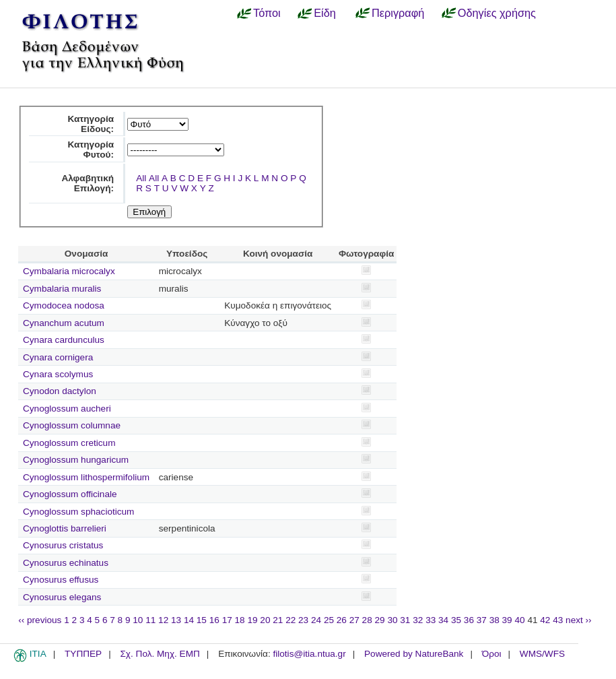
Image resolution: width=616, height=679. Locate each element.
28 (367, 620)
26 (342, 620)
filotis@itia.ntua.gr (309, 654)
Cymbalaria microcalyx (69, 271)
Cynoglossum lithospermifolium (86, 477)
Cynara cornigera (58, 357)
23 (303, 620)
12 (163, 620)
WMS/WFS (542, 654)
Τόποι (267, 13)
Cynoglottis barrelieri (65, 528)
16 (214, 620)
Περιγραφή (398, 13)
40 (519, 620)
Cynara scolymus (58, 374)
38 (494, 620)
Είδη (325, 13)
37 (482, 620)
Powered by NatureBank (414, 654)
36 (469, 620)
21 (278, 620)
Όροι (492, 654)
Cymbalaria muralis (62, 289)
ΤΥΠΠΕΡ (83, 654)
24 (316, 620)
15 (202, 620)
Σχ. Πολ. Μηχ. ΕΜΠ (160, 654)
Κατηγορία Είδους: (91, 124)
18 (240, 620)
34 (443, 620)
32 (418, 620)
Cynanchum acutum (64, 323)
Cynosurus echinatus (66, 563)
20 (265, 620)
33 (431, 620)
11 (150, 620)
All (141, 178)
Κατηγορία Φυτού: (91, 150)
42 (545, 620)
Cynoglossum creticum (69, 443)
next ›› (579, 620)
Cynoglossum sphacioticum (78, 512)
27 (354, 620)
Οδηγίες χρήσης (497, 13)
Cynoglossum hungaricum (76, 460)
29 (380, 620)
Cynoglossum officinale (70, 494)
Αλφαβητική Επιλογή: (88, 183)
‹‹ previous (40, 620)
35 (456, 620)
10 (138, 620)
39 (507, 620)
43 (558, 620)
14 (189, 620)
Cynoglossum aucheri (67, 409)
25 (329, 620)
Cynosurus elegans (62, 597)
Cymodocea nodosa (64, 305)
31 (405, 620)
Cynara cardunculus (64, 340)
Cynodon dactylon (60, 391)
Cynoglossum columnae (72, 425)
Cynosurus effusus (61, 580)
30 (392, 620)
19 (252, 620)
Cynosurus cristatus (63, 545)
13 (176, 620)
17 (227, 620)
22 (290, 620)
